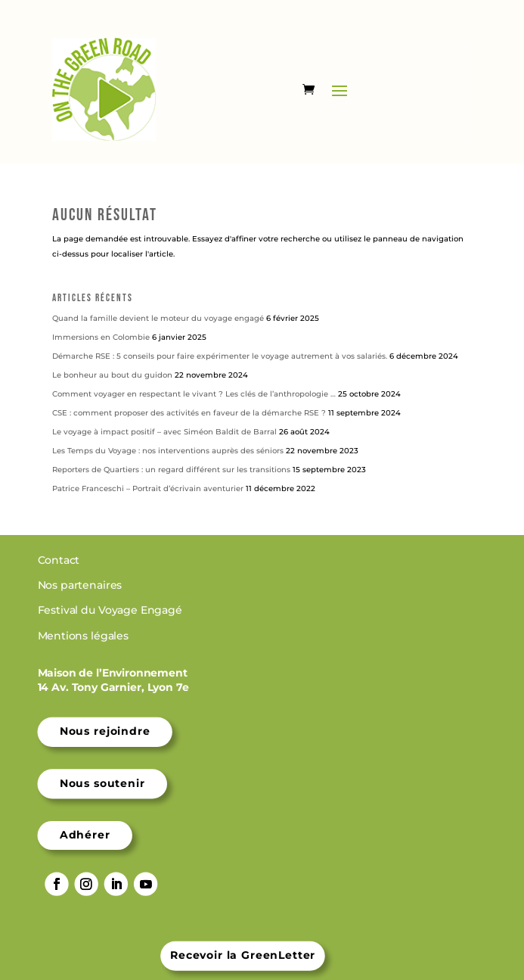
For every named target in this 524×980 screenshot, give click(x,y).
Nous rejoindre (105, 732)
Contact (60, 560)
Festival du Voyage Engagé (112, 611)
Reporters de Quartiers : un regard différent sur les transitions (171, 470)
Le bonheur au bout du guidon (112, 375)
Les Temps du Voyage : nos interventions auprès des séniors (168, 451)
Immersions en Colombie (101, 337)
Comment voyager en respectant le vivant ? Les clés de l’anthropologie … (194, 394)
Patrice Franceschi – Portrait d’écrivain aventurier (148, 488)
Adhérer (85, 835)
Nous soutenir (102, 783)
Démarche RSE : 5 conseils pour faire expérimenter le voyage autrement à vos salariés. (220, 356)
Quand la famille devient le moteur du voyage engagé (158, 318)
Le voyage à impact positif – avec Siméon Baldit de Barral (164, 432)
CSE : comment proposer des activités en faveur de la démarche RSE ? (189, 413)
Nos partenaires (82, 586)
